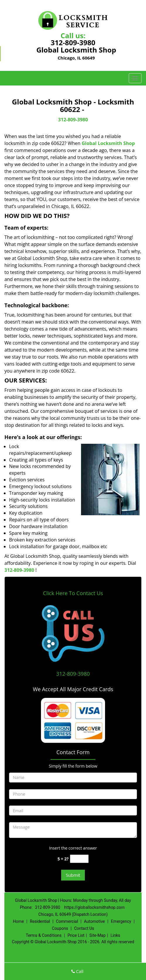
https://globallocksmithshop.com (94, 907)
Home (18, 921)
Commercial (67, 921)
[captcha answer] (79, 859)
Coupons (60, 928)
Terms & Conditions (44, 935)
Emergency (121, 921)
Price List (76, 935)
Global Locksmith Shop (108, 143)
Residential (40, 921)
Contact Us (84, 928)
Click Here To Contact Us (73, 593)
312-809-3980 (73, 42)
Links (115, 935)
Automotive (95, 921)
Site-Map (98, 935)
